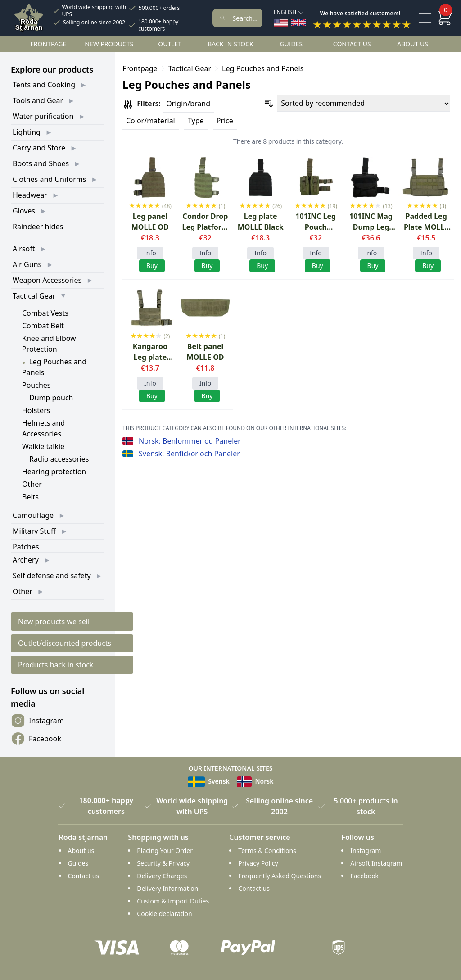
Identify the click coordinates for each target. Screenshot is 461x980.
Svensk (209, 781)
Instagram (37, 721)
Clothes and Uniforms (49, 179)
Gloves (24, 211)
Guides (291, 44)
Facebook (36, 739)
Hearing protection (54, 472)
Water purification (43, 116)
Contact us (352, 44)
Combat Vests (45, 313)
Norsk (255, 781)
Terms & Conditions (267, 851)
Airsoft (24, 249)
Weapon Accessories (47, 280)
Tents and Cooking (44, 85)
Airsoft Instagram (376, 863)
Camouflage (33, 515)
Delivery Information (167, 888)
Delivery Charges (162, 876)
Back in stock (230, 44)
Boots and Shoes (41, 163)
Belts (30, 497)
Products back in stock (56, 665)
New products (109, 44)
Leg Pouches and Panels (263, 68)
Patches (26, 547)
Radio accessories (59, 459)
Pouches (36, 385)
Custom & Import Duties (173, 901)
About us (413, 44)
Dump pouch (51, 398)
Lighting (27, 132)
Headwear (30, 195)
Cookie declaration (164, 914)
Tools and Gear (38, 100)
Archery (26, 560)
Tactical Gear (34, 296)
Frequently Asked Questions (280, 876)
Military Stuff (34, 531)
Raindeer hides (38, 227)
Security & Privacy (163, 863)
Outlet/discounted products (65, 643)
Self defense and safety (52, 576)
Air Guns (27, 264)
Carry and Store (39, 148)
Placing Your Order (165, 851)
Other (32, 484)
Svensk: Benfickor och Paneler (189, 454)
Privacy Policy (258, 863)
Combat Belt (43, 326)
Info (150, 253)
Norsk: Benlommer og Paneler (190, 441)
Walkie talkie (43, 446)
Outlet (170, 44)
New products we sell (54, 622)
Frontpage (49, 44)
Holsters (36, 410)
